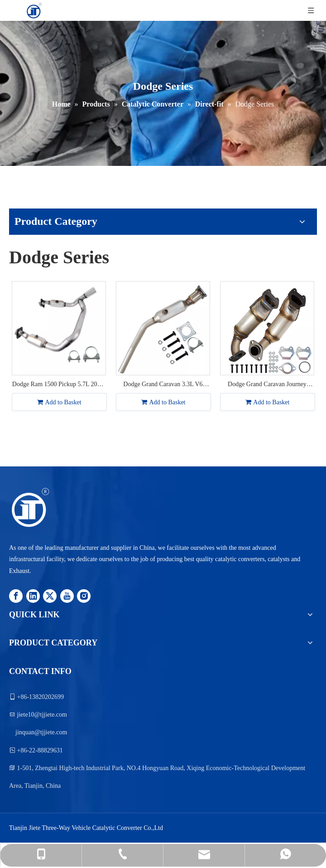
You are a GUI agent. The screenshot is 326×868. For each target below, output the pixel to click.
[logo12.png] (30, 508)
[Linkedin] (33, 595)
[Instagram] (84, 595)
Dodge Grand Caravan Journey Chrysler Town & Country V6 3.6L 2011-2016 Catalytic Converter (267, 385)
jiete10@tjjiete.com (42, 715)
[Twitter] (50, 595)
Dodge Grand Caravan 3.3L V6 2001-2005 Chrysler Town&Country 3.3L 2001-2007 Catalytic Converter (163, 385)
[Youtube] (67, 595)
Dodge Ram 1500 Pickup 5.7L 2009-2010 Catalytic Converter (59, 385)
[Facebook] (16, 595)
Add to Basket (59, 402)
